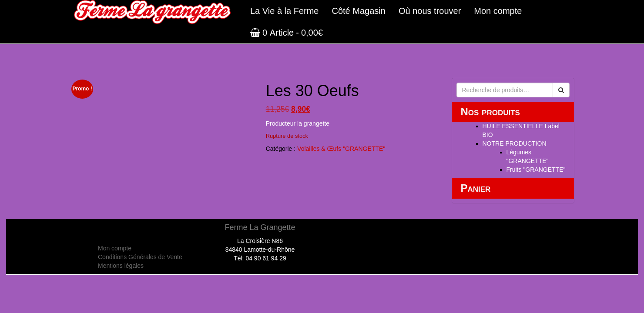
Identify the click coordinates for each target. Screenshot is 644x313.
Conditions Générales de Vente (140, 257)
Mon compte (498, 11)
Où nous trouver (430, 11)
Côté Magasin (359, 11)
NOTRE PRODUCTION (515, 143)
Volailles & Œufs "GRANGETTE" (341, 149)
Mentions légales (121, 266)
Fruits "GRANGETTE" (536, 170)
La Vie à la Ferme (285, 11)
